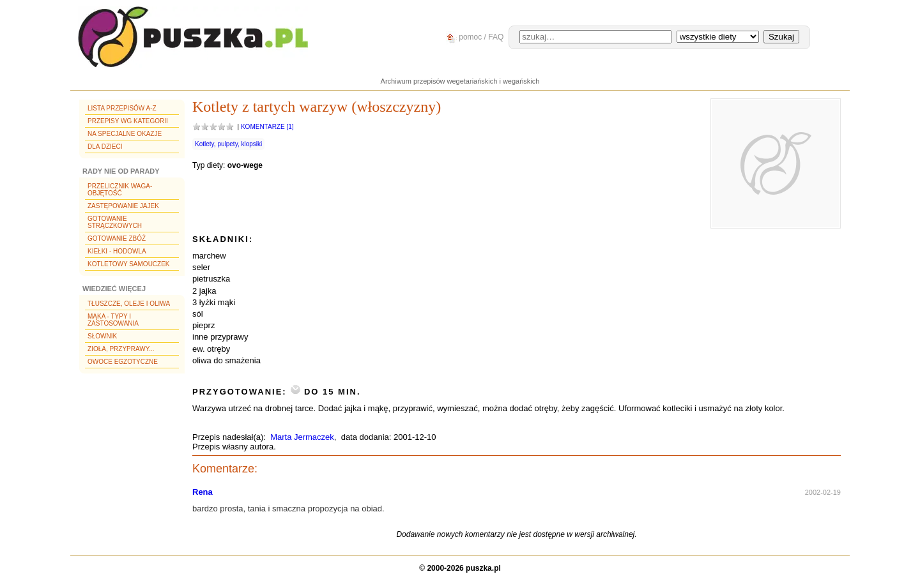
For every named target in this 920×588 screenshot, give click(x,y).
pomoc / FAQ (473, 37)
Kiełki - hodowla (117, 251)
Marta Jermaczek (302, 437)
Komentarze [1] (267, 127)
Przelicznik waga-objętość (120, 190)
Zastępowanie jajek (123, 206)
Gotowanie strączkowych (115, 222)
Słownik (102, 336)
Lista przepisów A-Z (122, 108)
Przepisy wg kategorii (128, 121)
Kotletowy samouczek (129, 264)
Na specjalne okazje (125, 134)
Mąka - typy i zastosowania (113, 320)
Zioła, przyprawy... (121, 349)
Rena (203, 492)
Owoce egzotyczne (123, 362)
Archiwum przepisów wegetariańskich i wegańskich (460, 81)
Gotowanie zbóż (117, 238)
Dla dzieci (105, 147)
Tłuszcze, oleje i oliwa (129, 304)
